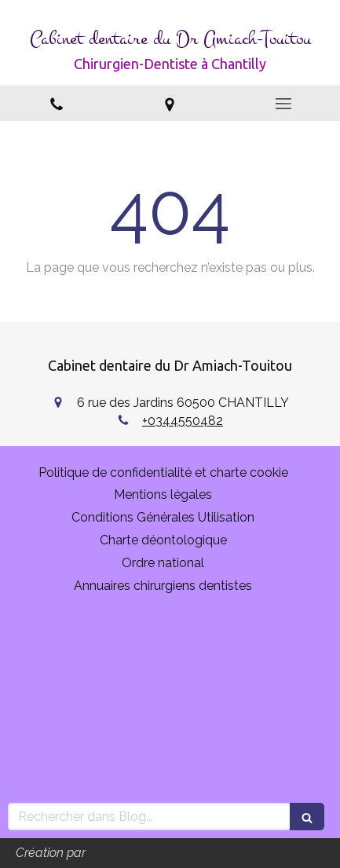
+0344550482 (183, 421)
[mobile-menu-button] (283, 104)
